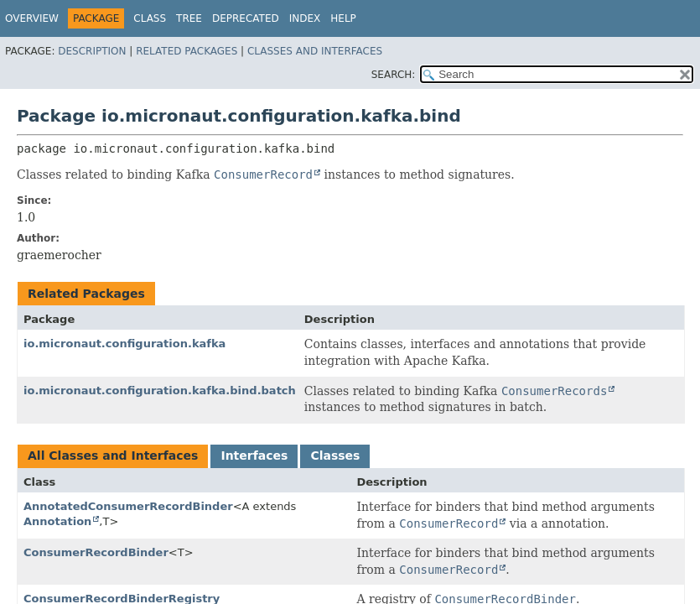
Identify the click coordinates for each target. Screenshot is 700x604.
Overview (32, 18)
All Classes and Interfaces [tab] (113, 456)
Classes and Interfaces (315, 51)
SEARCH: (394, 75)
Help (343, 18)
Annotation (57, 521)
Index (305, 18)
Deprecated (246, 18)
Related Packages (187, 51)
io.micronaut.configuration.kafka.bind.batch (160, 391)
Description (92, 51)
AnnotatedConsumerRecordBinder (128, 506)
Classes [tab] (335, 456)
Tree (189, 18)
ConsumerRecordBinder (96, 552)
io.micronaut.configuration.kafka (124, 344)
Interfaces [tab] (254, 456)
